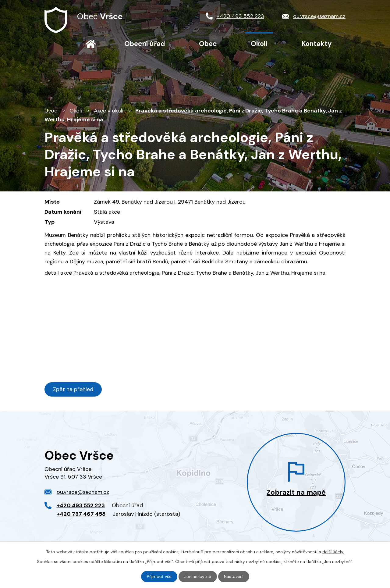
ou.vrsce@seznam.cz (83, 492)
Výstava (104, 222)
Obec (208, 44)
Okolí (259, 44)
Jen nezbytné (198, 576)
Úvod (90, 44)
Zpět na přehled (73, 389)
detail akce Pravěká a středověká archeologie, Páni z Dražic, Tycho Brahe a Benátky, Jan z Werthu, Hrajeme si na (185, 273)
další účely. (333, 552)
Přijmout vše (159, 576)
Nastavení (234, 576)
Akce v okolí (109, 111)
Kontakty (317, 44)
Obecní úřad (145, 44)
